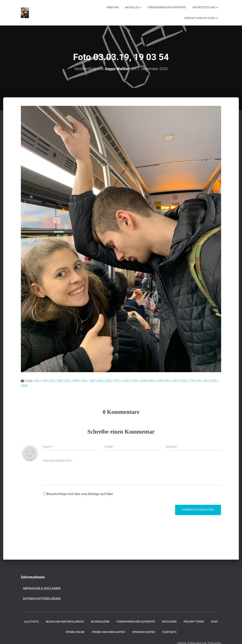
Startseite (169, 632)
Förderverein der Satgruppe (167, 7)
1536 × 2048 (139, 381)
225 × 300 (55, 381)
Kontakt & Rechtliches (201, 18)
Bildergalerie (100, 622)
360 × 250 (104, 381)
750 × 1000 (71, 381)
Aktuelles (133, 7)
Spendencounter (144, 632)
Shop (215, 622)
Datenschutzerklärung (42, 599)
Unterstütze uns (205, 7)
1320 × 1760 (187, 381)
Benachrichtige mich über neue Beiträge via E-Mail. (80, 494)
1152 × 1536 (121, 381)
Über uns (113, 7)
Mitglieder (169, 622)
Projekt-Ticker (194, 622)
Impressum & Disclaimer (42, 589)
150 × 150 (40, 381)
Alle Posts (31, 622)
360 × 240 (156, 381)
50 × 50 (202, 381)
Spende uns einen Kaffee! (108, 632)
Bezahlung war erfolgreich (65, 622)
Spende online (75, 632)
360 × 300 (171, 381)
